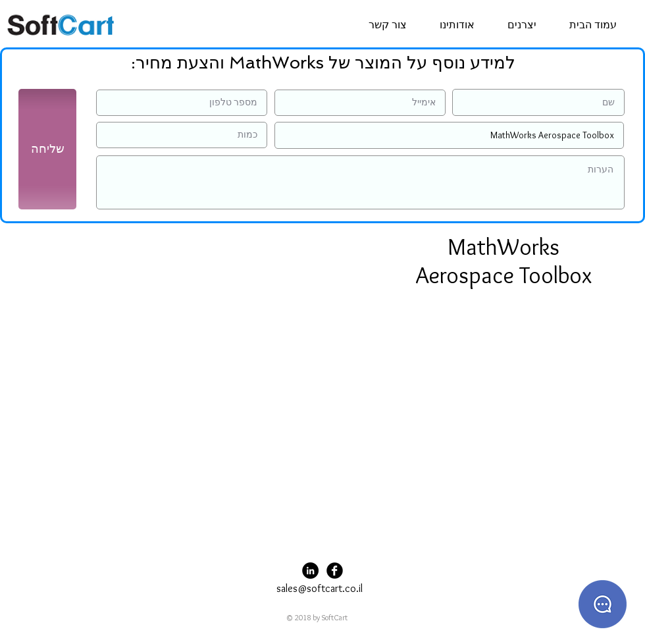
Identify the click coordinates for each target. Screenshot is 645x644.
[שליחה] (47, 149)
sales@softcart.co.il (320, 588)
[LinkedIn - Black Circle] (310, 571)
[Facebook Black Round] (335, 571)
